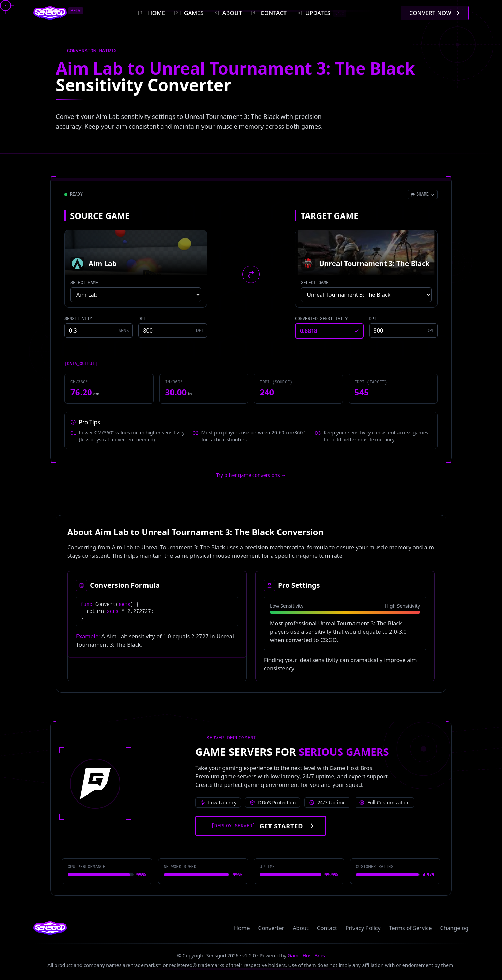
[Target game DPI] (403, 331)
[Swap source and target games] (251, 274)
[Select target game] (366, 295)
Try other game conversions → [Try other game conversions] (251, 475)
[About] (227, 13)
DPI (142, 319)
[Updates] (320, 13)
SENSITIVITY (78, 319)
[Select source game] (136, 295)
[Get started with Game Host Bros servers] (261, 826)
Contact (327, 928)
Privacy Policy (363, 928)
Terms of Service (410, 928)
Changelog (454, 928)
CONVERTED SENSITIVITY (321, 319)
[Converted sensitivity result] (329, 331)
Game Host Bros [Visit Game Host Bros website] (306, 955)
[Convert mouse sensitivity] (435, 13)
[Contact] (268, 13)
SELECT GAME (84, 283)
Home (242, 928)
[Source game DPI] (173, 331)
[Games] (189, 13)
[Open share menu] (423, 195)
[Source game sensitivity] (99, 331)
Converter (271, 928)
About (300, 928)
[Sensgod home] (50, 13)
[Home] (151, 13)
